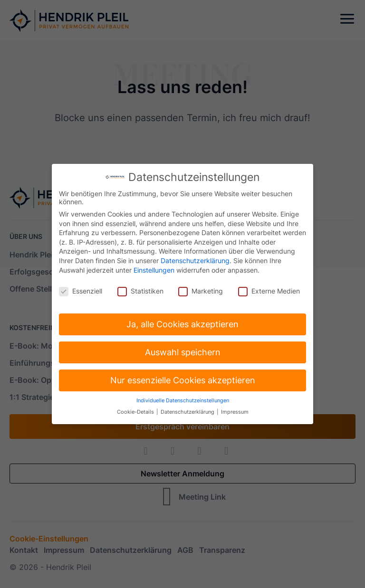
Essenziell (81, 289)
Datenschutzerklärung (195, 258)
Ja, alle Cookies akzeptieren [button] (182, 321)
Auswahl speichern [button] (183, 349)
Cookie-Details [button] (136, 410)
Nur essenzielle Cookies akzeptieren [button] (183, 377)
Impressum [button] (235, 410)
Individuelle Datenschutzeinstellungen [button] (183, 398)
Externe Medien (269, 289)
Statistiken (140, 289)
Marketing (201, 289)
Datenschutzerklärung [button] (188, 410)
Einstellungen (154, 267)
